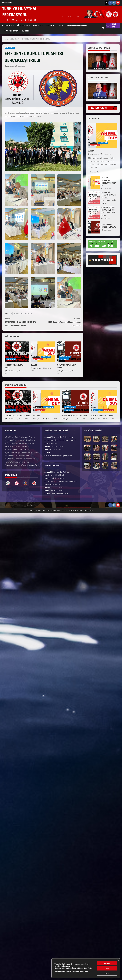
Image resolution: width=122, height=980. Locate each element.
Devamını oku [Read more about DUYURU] (95, 172)
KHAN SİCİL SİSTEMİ (11, 31)
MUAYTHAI (37, 25)
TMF (69, 511)
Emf (11, 313)
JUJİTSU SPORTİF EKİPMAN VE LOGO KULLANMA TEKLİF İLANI (94, 212)
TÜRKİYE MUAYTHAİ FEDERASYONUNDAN (94, 183)
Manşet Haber (38, 359)
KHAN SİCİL (111, 25)
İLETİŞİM (26, 31)
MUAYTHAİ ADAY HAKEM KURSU (74, 416)
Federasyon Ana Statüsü (9, 505)
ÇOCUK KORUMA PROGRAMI (77, 25)
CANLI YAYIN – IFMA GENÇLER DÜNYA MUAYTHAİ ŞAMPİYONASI (24, 322)
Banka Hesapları (21, 505)
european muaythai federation (23, 313)
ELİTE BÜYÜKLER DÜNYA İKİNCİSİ (17, 416)
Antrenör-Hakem (65, 357)
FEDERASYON (7, 25)
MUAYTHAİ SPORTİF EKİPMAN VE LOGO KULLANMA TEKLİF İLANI (94, 197)
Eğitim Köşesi (30, 505)
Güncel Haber (10, 48)
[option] (8, 483)
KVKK (59, 25)
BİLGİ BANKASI (23, 25)
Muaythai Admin (11, 66)
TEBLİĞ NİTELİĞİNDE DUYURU (102, 416)
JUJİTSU (49, 25)
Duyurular (36, 357)
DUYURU (34, 365)
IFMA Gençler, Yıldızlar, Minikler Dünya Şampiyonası (62, 322)
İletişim (36, 505)
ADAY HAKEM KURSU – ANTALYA (94, 227)
